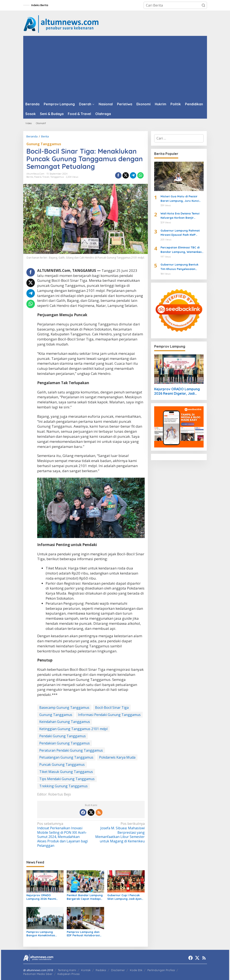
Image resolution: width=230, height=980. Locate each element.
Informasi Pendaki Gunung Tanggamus (109, 715)
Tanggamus (57, 177)
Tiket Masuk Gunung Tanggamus (66, 772)
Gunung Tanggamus (44, 144)
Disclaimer (118, 970)
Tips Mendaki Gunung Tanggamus (67, 779)
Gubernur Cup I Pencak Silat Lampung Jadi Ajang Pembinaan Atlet (125, 897)
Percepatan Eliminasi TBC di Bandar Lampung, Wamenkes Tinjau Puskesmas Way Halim (181, 250)
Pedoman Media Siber (38, 974)
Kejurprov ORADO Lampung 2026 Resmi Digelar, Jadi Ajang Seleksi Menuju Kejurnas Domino (45, 897)
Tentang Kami (67, 970)
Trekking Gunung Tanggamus (63, 786)
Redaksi (101, 970)
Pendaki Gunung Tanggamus (63, 736)
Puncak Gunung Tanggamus (62, 764)
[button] (203, 5)
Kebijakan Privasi (69, 974)
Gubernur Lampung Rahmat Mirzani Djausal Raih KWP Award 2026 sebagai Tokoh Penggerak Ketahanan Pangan (182, 233)
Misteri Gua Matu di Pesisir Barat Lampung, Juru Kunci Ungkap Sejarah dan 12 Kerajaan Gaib (180, 199)
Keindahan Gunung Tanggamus (65, 722)
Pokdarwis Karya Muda (117, 757)
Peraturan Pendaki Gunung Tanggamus (71, 750)
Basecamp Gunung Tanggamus (64, 708)
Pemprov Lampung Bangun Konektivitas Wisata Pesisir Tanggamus (45, 934)
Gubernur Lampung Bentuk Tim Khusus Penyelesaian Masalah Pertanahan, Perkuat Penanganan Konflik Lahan (182, 267)
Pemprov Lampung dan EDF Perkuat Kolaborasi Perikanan (83, 934)
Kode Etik (136, 970)
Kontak (86, 970)
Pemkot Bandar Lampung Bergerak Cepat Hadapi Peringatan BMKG (85, 897)
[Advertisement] (115, 68)
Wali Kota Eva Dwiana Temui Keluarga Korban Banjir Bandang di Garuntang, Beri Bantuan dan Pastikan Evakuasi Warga (180, 216)
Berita (30, 177)
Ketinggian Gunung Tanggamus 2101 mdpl (73, 729)
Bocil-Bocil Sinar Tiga (112, 708)
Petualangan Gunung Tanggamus (66, 757)
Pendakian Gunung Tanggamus (65, 743)
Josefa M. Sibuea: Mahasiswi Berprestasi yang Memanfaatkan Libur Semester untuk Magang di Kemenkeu (119, 832)
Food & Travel (42, 177)
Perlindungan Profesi (161, 970)
